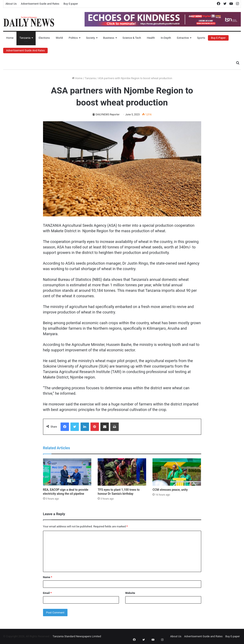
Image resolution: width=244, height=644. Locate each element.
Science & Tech (132, 38)
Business (109, 38)
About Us (11, 4)
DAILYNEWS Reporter (108, 115)
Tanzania (25, 38)
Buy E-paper (71, 4)
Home (10, 38)
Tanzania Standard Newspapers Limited (77, 636)
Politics (73, 38)
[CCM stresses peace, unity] (177, 472)
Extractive (183, 38)
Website (130, 593)
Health (151, 38)
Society (90, 38)
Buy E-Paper (218, 38)
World (59, 38)
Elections (44, 38)
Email (47, 593)
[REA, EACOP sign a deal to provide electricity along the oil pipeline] (67, 472)
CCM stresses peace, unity (170, 490)
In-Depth (166, 38)
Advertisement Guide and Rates (40, 4)
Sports (201, 38)
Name (48, 577)
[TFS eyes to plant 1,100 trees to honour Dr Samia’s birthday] (122, 472)
